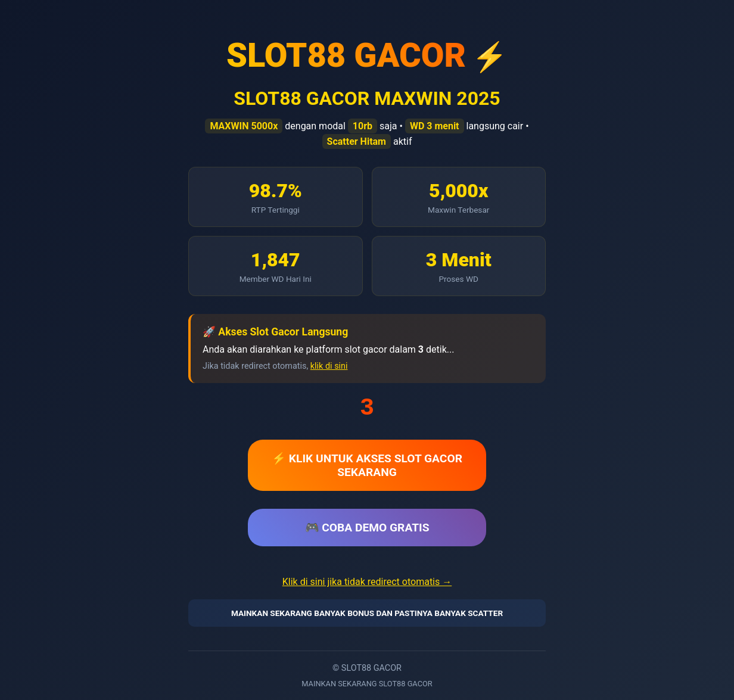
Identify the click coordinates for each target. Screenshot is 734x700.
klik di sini (329, 366)
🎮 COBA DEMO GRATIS (367, 528)
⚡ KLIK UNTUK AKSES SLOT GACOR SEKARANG (367, 465)
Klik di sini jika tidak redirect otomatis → (367, 582)
